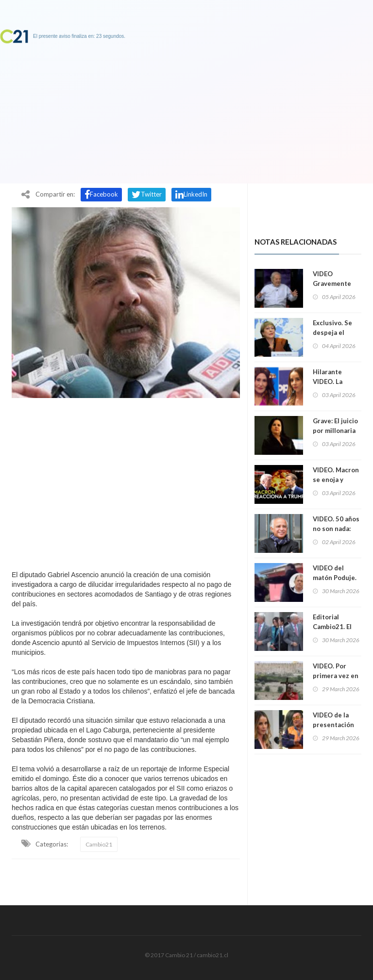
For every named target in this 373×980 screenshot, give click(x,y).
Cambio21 (99, 844)
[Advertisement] (126, 482)
